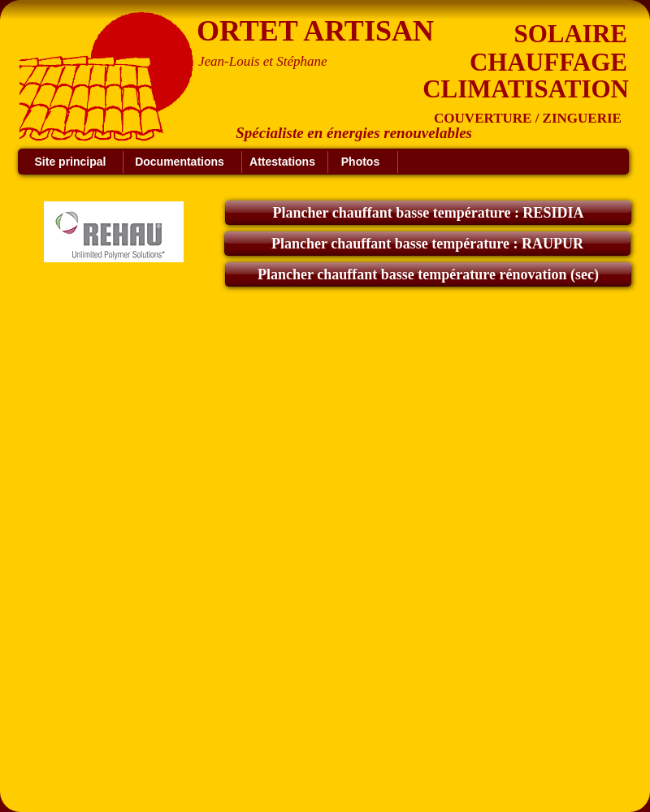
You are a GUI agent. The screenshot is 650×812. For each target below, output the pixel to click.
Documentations (180, 162)
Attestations (282, 162)
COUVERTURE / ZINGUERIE (528, 118)
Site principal (71, 162)
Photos (360, 162)
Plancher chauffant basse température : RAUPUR (427, 244)
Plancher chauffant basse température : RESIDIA (429, 213)
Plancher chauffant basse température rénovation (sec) (428, 274)
